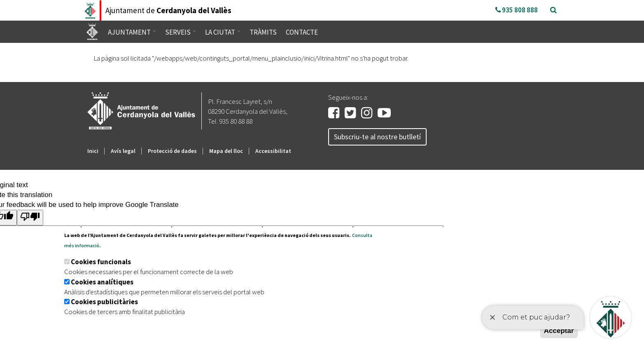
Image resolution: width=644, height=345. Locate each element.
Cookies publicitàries (104, 302)
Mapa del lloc (226, 151)
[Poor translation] (30, 217)
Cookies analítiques (102, 282)
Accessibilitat (273, 151)
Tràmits (263, 32)
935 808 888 (517, 10)
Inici (93, 151)
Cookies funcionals (101, 262)
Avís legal (123, 151)
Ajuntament (132, 32)
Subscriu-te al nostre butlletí (377, 137)
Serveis (181, 32)
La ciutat (223, 32)
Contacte (302, 32)
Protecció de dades (172, 151)
